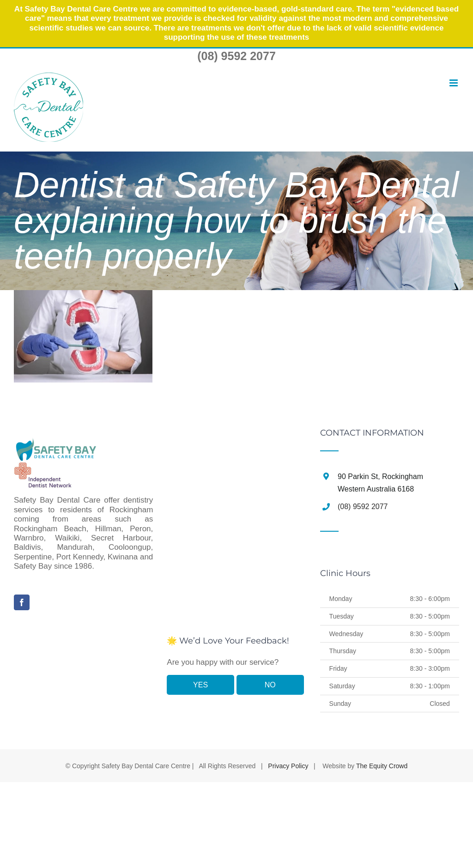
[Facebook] (22, 602)
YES (200, 685)
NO (270, 685)
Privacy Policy (288, 766)
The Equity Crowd (382, 766)
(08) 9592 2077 (236, 56)
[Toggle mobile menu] (454, 84)
